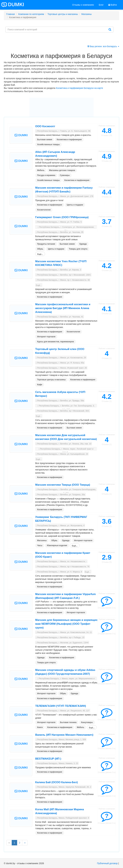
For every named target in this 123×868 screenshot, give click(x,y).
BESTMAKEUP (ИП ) (48, 759)
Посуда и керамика (46, 175)
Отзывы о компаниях (83, 5)
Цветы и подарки (75, 205)
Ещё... (40, 254)
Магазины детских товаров (62, 170)
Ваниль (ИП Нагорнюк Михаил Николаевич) (64, 735)
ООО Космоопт (45, 126)
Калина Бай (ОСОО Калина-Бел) (57, 782)
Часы (40, 545)
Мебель (41, 170)
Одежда (83, 244)
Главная (10, 14)
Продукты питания (46, 244)
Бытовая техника (68, 722)
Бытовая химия (45, 140)
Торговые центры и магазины (63, 14)
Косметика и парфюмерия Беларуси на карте (79, 88)
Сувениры (65, 175)
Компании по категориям (31, 14)
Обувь (40, 249)
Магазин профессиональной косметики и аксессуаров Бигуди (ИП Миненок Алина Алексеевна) (63, 308)
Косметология (44, 210)
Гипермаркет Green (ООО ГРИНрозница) (62, 217)
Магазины (86, 14)
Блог (101, 5)
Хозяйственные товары (48, 145)
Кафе (40, 385)
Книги (40, 727)
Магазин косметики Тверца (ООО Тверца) (63, 485)
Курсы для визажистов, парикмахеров (55, 342)
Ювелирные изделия (57, 545)
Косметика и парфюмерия (69, 140)
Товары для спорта (78, 249)
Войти (113, 5)
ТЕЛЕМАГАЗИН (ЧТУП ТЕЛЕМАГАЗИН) (61, 706)
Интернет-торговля (46, 337)
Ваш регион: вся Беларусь (103, 46)
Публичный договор (107, 863)
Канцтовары (87, 722)
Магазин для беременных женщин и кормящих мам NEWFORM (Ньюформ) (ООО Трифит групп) (66, 624)
